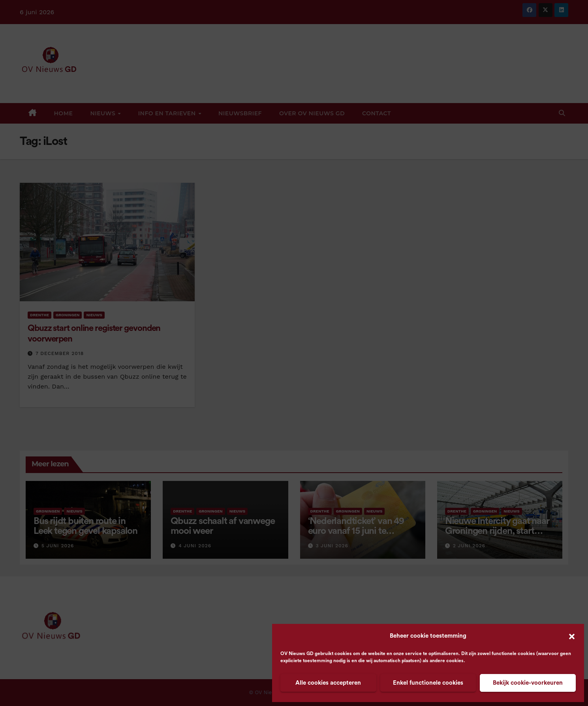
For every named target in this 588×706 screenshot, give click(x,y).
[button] (572, 636)
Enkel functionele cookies (428, 683)
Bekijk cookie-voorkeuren (528, 683)
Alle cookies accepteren (328, 683)
